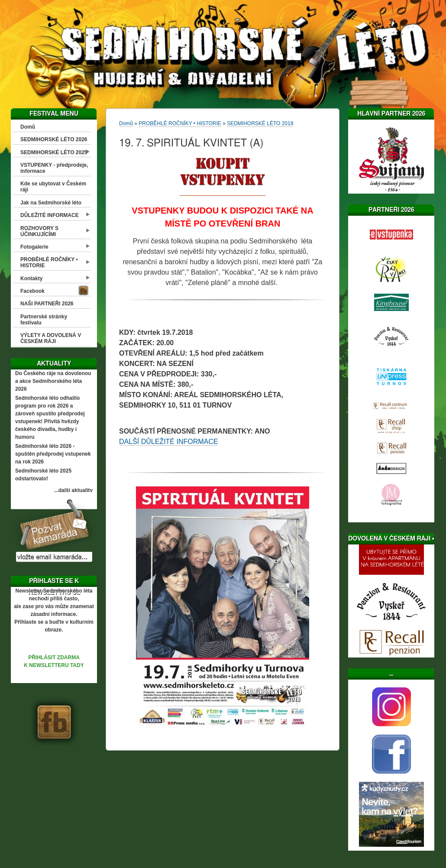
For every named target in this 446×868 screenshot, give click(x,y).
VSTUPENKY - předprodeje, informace (54, 168)
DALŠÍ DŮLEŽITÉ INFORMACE (168, 442)
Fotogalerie (34, 247)
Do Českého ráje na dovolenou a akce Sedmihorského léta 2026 (53, 381)
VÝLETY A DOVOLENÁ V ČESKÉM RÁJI (51, 338)
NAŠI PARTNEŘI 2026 (47, 304)
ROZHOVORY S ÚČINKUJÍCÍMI (39, 231)
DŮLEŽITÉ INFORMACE (50, 215)
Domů (28, 127)
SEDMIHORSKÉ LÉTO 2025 (54, 152)
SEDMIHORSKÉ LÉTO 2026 (54, 139)
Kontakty (31, 279)
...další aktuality (73, 490)
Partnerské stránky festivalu (44, 320)
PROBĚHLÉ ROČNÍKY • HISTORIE (49, 262)
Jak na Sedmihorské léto (51, 203)
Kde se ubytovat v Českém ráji (53, 187)
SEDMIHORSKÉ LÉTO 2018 (260, 123)
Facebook (32, 291)
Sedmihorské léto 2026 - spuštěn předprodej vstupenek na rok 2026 (53, 454)
